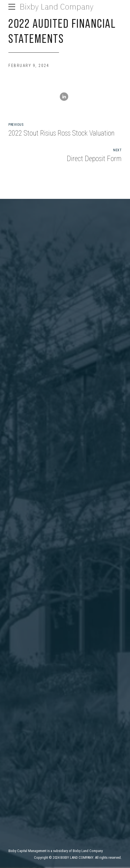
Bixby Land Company (57, 7)
